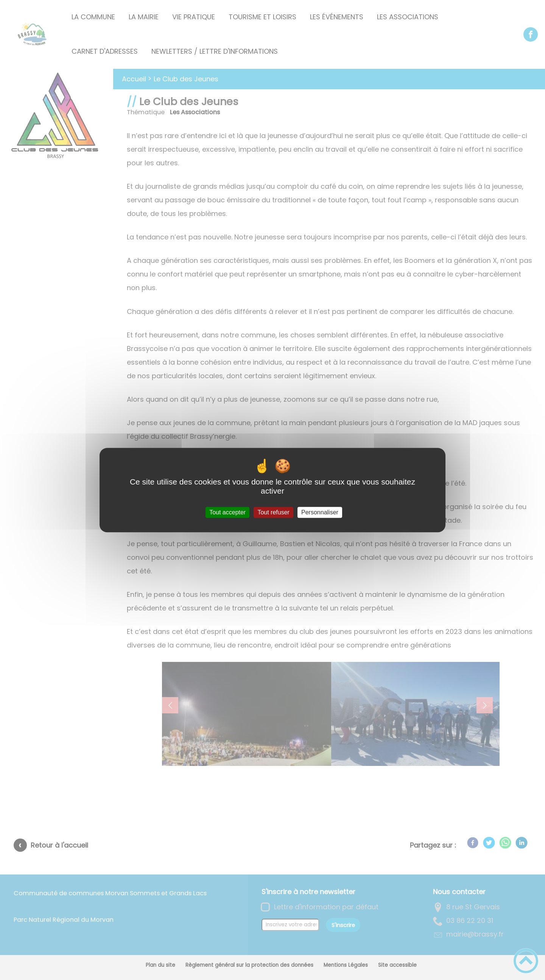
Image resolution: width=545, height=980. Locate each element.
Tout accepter (227, 512)
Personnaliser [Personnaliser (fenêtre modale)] (320, 512)
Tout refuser (273, 512)
